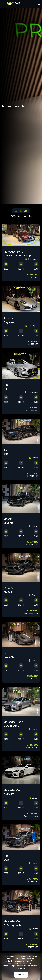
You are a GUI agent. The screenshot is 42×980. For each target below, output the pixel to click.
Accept (21, 975)
